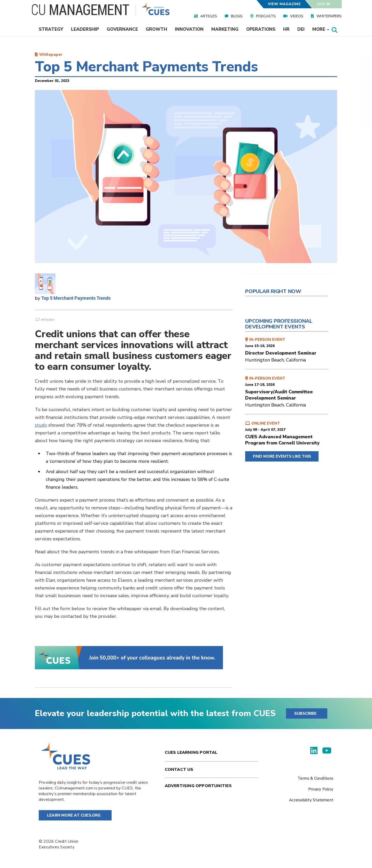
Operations (261, 29)
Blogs (237, 16)
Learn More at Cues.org (74, 815)
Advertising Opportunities (198, 786)
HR (286, 29)
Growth (156, 29)
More (321, 29)
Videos (297, 16)
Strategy (51, 29)
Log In (324, 4)
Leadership (85, 29)
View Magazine (284, 4)
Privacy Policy (321, 789)
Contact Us (179, 770)
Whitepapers (329, 16)
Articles (209, 16)
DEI (301, 29)
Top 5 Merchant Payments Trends (76, 298)
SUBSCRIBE (305, 713)
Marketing (225, 29)
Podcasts (266, 16)
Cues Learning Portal (191, 752)
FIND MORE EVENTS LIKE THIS (282, 456)
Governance (122, 29)
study (41, 425)
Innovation (189, 29)
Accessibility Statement (311, 800)
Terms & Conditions (315, 778)
